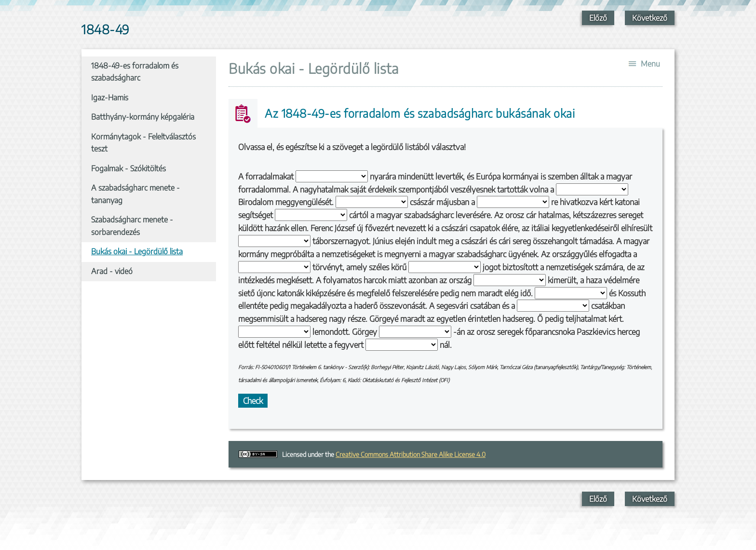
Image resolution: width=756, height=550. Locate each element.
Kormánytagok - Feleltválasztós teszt (143, 143)
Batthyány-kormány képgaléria (143, 117)
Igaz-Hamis (110, 97)
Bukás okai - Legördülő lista (137, 251)
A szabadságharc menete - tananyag (135, 194)
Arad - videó (112, 271)
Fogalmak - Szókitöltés (128, 168)
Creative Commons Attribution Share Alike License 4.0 (411, 454)
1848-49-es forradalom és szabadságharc (135, 72)
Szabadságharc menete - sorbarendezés (132, 226)
